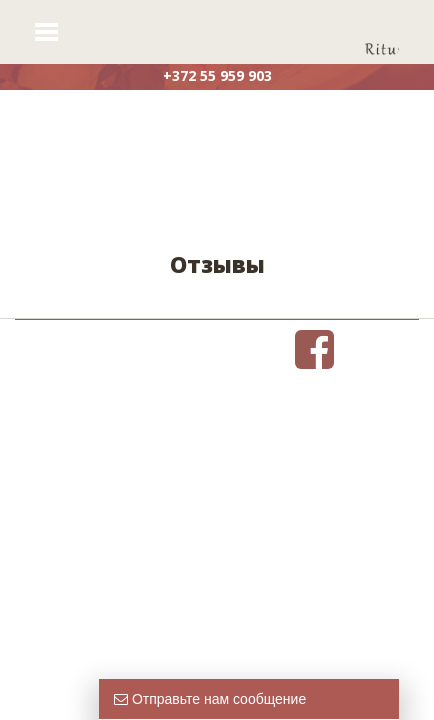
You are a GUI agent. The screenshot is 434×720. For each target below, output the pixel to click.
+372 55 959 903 (217, 75)
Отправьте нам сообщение (210, 699)
